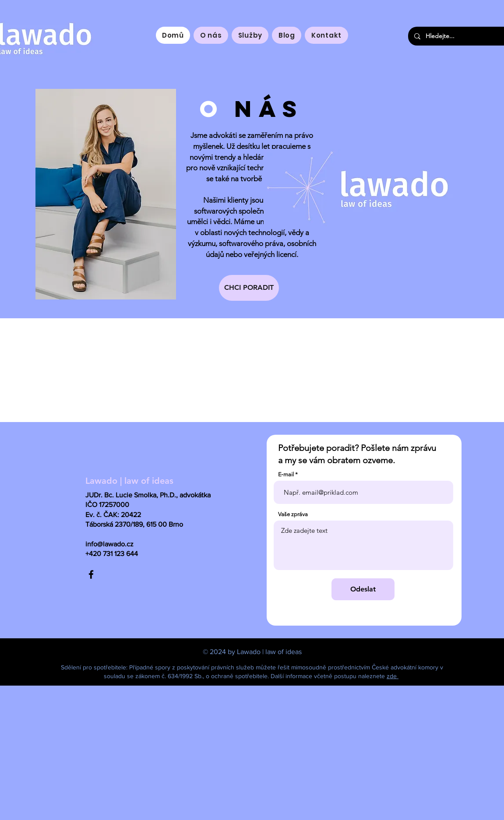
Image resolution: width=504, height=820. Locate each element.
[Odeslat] (363, 589)
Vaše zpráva (293, 514)
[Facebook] (91, 574)
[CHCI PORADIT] (249, 288)
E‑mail (286, 474)
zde (393, 676)
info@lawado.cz (109, 544)
